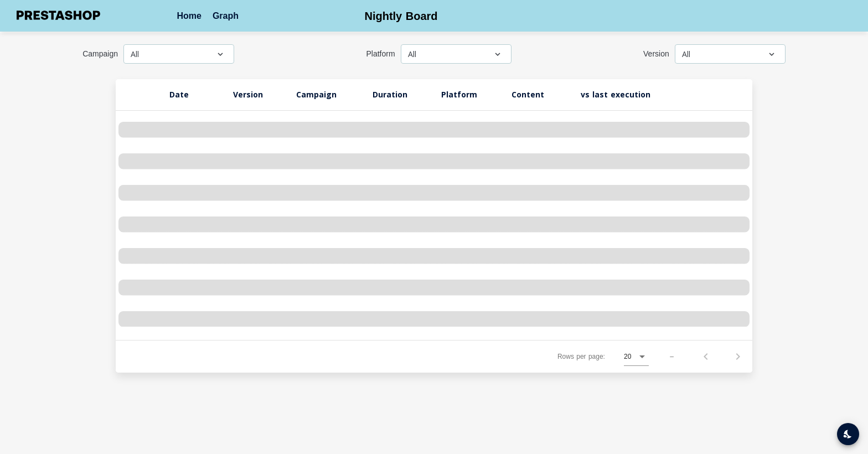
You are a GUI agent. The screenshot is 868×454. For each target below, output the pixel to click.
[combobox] (179, 62)
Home (189, 16)
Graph (226, 16)
